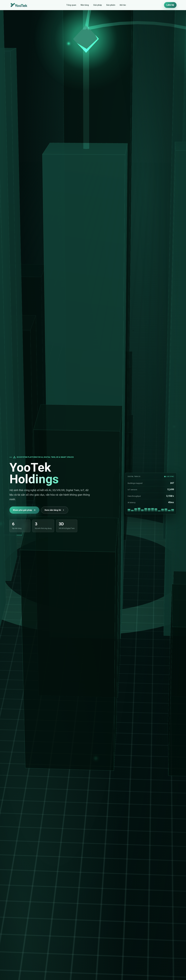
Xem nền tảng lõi (55, 510)
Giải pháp (98, 5)
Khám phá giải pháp (24, 510)
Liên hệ (170, 5)
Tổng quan (71, 5)
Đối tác (123, 5)
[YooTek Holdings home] (19, 5)
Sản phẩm (111, 5)
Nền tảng (85, 5)
